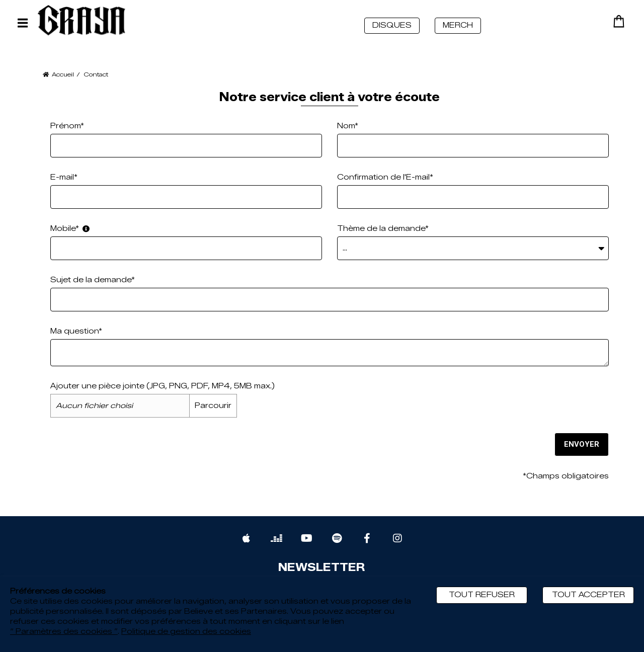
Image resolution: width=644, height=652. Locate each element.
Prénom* (67, 126)
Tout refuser (482, 595)
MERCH (458, 25)
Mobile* (70, 229)
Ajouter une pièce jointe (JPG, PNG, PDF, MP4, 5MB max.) (163, 386)
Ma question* (76, 331)
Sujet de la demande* (93, 280)
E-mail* (64, 177)
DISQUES (392, 25)
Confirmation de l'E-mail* (385, 177)
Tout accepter (588, 595)
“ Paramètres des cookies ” (64, 632)
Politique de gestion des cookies (186, 632)
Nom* (348, 126)
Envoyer (581, 444)
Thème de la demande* (383, 229)
